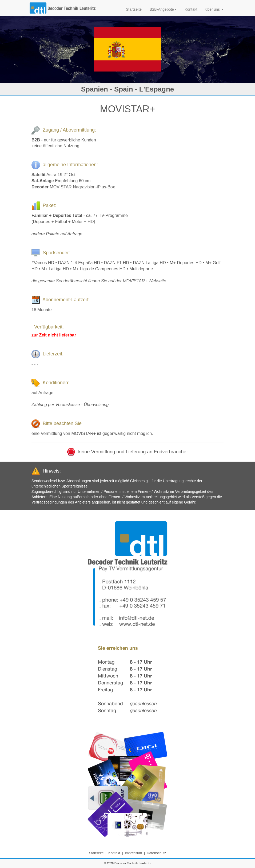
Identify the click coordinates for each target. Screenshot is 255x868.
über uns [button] (214, 9)
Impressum (133, 853)
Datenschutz (156, 853)
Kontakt (191, 9)
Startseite (134, 9)
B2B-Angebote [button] (163, 9)
